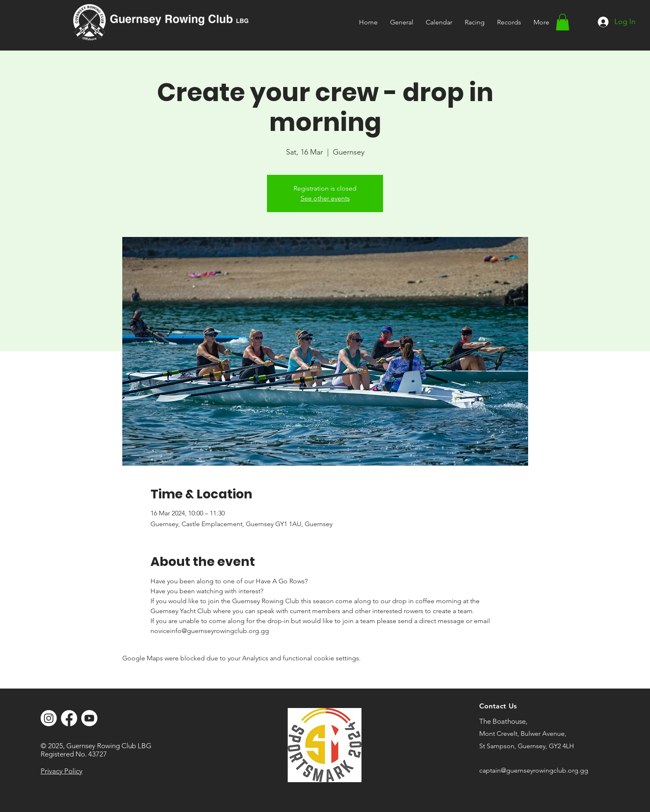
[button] (475, 22)
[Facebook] (69, 718)
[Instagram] (49, 718)
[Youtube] (89, 718)
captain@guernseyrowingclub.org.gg (534, 770)
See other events (325, 198)
